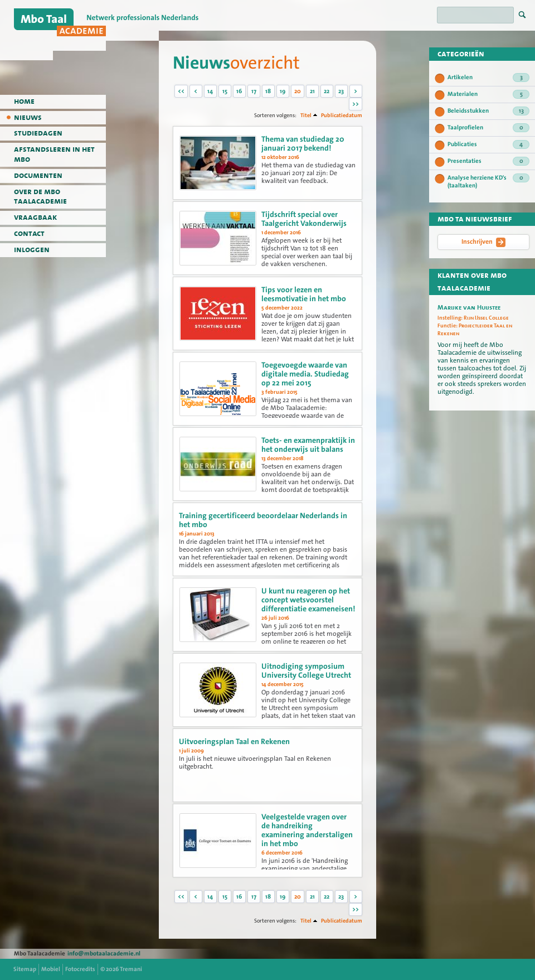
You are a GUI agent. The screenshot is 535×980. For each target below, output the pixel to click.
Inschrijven (483, 242)
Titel (306, 115)
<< (181, 91)
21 (312, 91)
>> (356, 104)
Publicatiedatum (342, 115)
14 (210, 91)
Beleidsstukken (488, 111)
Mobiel (51, 969)
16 (239, 91)
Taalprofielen (488, 128)
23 (341, 91)
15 (225, 91)
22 (327, 91)
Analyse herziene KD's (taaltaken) (488, 182)
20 (298, 91)
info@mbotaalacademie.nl (104, 954)
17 (254, 91)
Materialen (488, 94)
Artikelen (488, 78)
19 (283, 91)
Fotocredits (80, 969)
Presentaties (488, 161)
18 (268, 91)
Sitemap (25, 969)
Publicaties (488, 144)
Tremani (131, 969)
